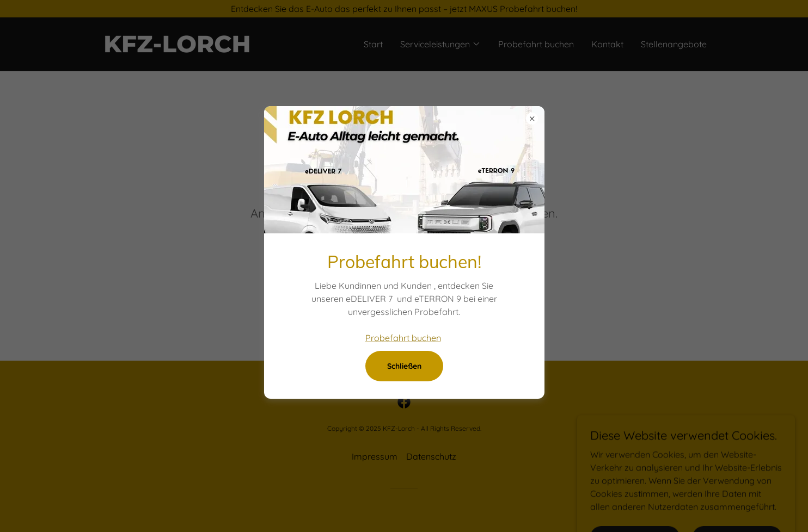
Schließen (404, 366)
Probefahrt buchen (403, 338)
